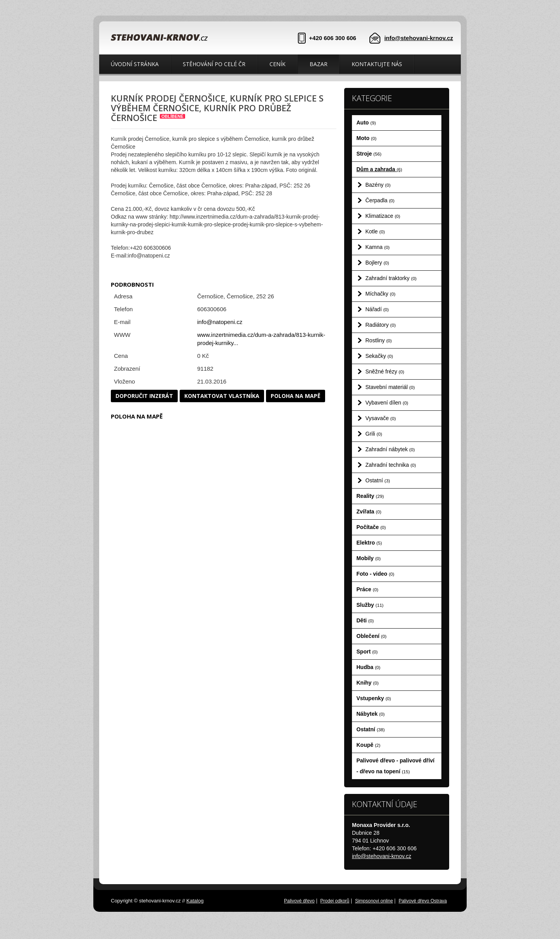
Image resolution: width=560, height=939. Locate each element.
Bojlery (377, 263)
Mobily (369, 558)
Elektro (369, 543)
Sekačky (379, 356)
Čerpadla (380, 200)
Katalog (195, 901)
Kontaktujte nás (377, 64)
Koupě (369, 745)
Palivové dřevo (299, 901)
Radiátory (381, 325)
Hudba (369, 667)
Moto (367, 138)
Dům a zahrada (380, 169)
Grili (374, 434)
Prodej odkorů (335, 901)
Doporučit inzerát (144, 396)
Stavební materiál (390, 387)
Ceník (277, 64)
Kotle (375, 231)
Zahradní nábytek (390, 449)
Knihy (368, 683)
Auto (366, 123)
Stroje (369, 154)
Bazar (318, 64)
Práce (367, 589)
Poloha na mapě (296, 396)
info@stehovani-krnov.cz (419, 38)
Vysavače (381, 418)
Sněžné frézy (385, 371)
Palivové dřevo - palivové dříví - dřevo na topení (396, 766)
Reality (370, 496)
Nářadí (377, 309)
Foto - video (375, 574)
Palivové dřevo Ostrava (423, 901)
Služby (370, 605)
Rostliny (379, 340)
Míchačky (381, 294)
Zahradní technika (391, 465)
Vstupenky (374, 698)
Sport (367, 652)
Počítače (371, 527)
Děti (365, 620)
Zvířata (369, 512)
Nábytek (371, 714)
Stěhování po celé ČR (214, 64)
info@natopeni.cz (220, 322)
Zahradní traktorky (391, 278)
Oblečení (372, 636)
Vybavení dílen (387, 403)
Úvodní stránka (135, 64)
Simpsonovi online (374, 901)
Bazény (378, 185)
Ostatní (378, 480)
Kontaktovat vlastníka (222, 396)
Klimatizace (383, 216)
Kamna (378, 247)
